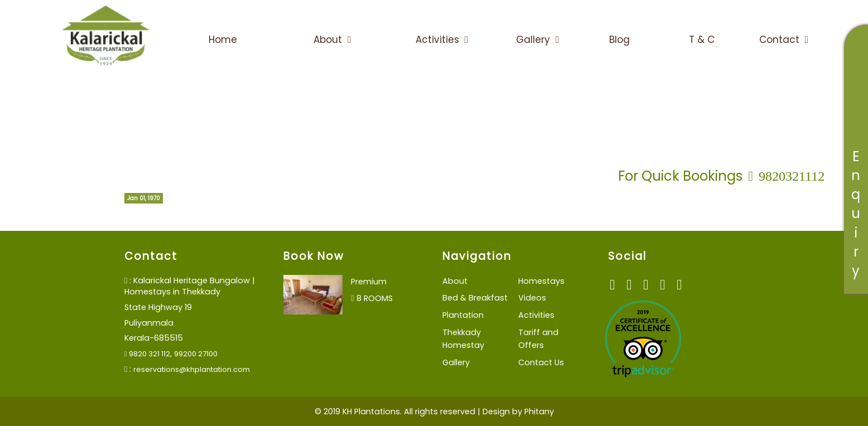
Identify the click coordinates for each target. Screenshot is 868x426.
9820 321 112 (147, 354)
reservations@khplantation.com (192, 369)
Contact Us (541, 362)
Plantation (463, 315)
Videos (532, 298)
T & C (702, 40)
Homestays (541, 281)
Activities (442, 40)
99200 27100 (196, 354)
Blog (619, 40)
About (332, 40)
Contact (784, 40)
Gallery (537, 40)
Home (223, 40)
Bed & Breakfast (475, 298)
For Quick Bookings (721, 176)
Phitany (539, 412)
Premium (369, 282)
